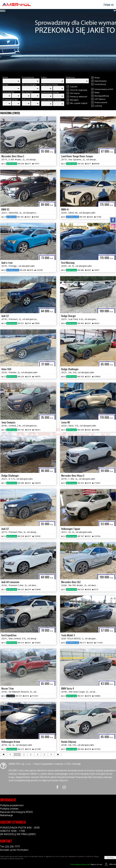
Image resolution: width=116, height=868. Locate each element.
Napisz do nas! (86, 864)
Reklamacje (6, 815)
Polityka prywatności (12, 805)
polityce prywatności (16, 859)
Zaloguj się (107, 5)
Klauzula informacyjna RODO (16, 812)
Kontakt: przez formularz (14, 850)
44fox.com (110, 864)
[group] (58, 44)
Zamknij (110, 858)
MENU (3, 11)
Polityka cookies (9, 809)
